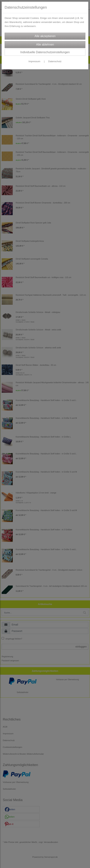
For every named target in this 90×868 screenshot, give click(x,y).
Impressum (34, 61)
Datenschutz (55, 61)
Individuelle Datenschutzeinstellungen (45, 52)
